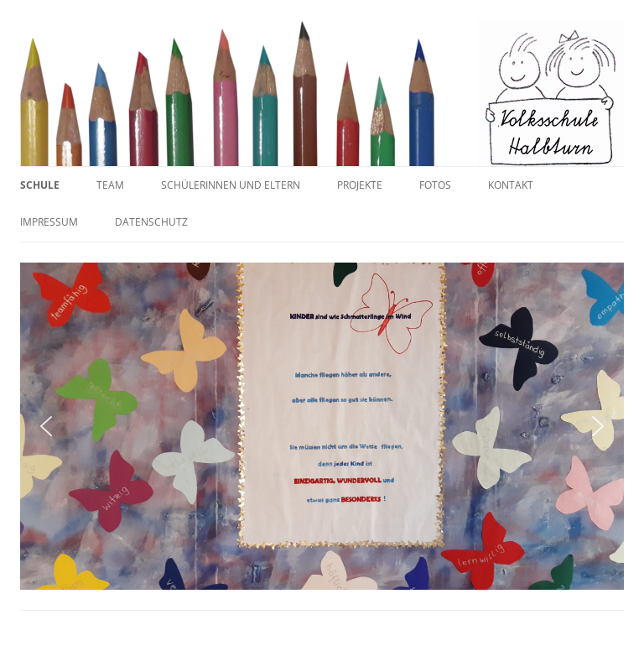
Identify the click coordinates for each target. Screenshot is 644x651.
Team (110, 185)
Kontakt (511, 185)
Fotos (435, 185)
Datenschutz (151, 222)
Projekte (360, 185)
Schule (40, 185)
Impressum (49, 222)
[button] (46, 426)
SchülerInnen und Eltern (231, 185)
